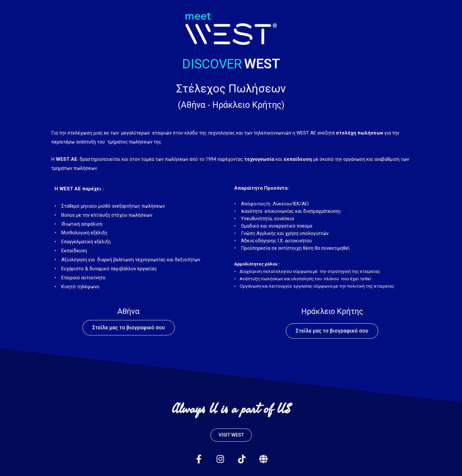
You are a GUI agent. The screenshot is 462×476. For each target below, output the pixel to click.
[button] (129, 328)
